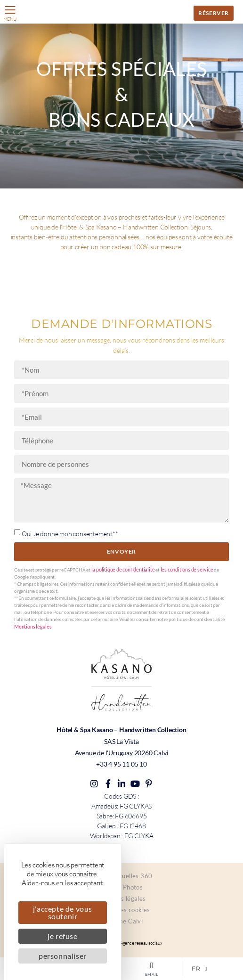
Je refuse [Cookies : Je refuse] (62, 936)
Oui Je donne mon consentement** (70, 534)
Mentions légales (33, 626)
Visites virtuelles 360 (122, 876)
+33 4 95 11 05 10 (121, 764)
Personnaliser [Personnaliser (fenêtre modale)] (63, 956)
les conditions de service (187, 569)
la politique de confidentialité (123, 569)
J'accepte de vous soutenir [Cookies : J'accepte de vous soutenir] (63, 912)
